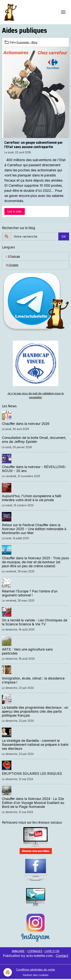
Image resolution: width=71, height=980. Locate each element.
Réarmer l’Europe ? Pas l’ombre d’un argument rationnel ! (30, 593)
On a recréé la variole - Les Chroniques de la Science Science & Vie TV (35, 622)
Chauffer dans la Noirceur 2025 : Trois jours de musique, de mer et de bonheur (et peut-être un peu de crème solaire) (35, 562)
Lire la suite (15, 211)
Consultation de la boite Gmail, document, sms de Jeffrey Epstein (34, 440)
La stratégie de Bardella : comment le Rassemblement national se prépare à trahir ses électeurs (35, 745)
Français (13, 256)
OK (64, 236)
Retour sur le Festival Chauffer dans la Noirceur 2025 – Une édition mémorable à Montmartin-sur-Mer (34, 529)
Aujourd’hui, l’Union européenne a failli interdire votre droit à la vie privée (32, 498)
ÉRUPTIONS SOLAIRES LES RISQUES (32, 774)
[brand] (11, 12)
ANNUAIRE (18, 951)
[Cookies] (8, 972)
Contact (62, 956)
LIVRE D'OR (52, 951)
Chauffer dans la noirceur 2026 (26, 424)
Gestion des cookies (36, 975)
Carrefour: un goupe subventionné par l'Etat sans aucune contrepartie (34, 145)
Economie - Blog (27, 42)
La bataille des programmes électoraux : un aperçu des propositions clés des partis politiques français (35, 711)
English (12, 265)
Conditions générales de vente (35, 969)
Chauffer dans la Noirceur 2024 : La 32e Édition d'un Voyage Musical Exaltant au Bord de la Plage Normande (33, 803)
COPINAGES (35, 951)
